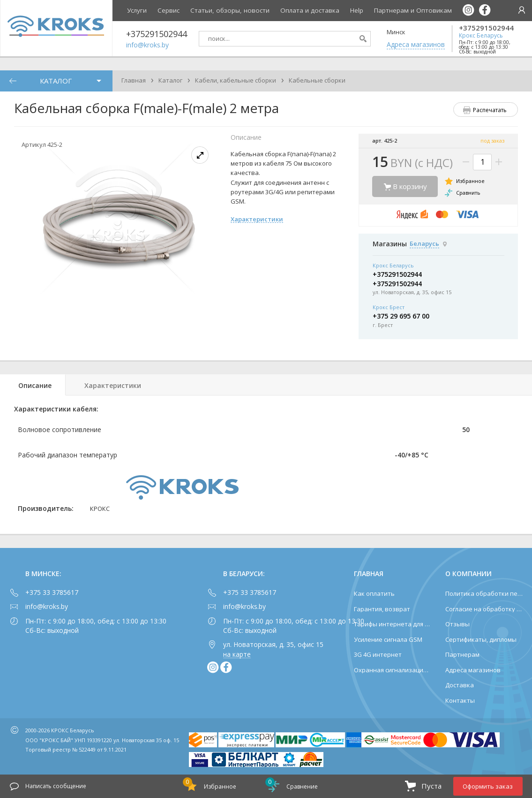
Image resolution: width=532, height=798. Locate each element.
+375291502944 (486, 28)
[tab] (33, 385)
